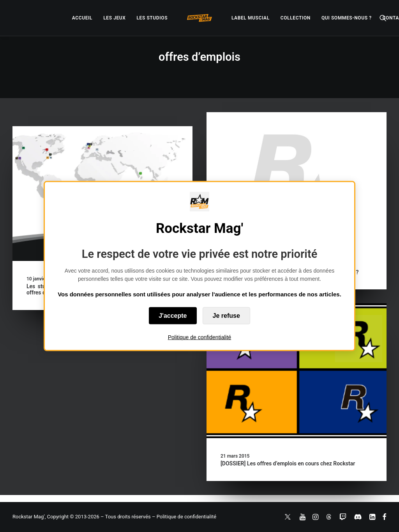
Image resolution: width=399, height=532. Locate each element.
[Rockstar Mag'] (199, 18)
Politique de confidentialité (200, 337)
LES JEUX (114, 18)
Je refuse (226, 315)
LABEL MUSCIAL (251, 18)
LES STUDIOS (152, 18)
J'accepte (173, 315)
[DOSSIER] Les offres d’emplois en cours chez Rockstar (288, 463)
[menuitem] (82, 18)
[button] (383, 18)
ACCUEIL (82, 18)
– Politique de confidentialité (184, 517)
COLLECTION (296, 18)
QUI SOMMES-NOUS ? (347, 18)
